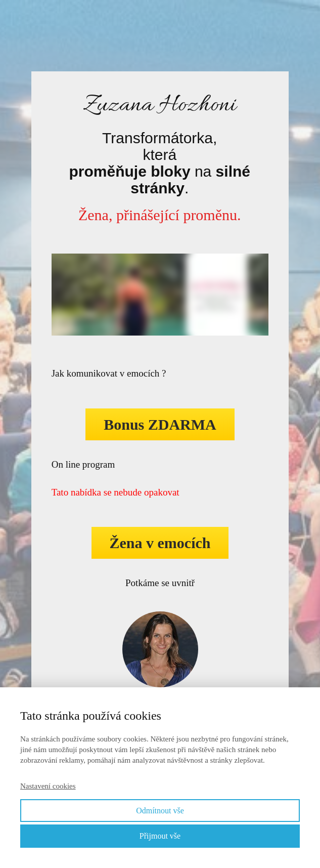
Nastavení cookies (48, 786)
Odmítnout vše (160, 811)
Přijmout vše (160, 836)
